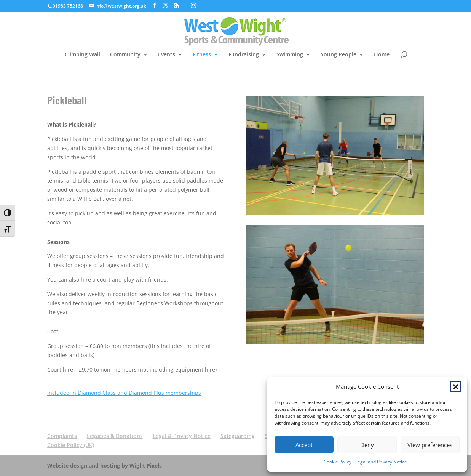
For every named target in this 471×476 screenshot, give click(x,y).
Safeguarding (238, 436)
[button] (456, 387)
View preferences (430, 445)
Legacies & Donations (115, 436)
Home (382, 55)
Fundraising (244, 55)
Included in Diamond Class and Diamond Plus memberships (124, 393)
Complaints (62, 436)
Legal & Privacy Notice (182, 436)
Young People (338, 55)
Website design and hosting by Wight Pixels (105, 466)
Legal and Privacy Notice (381, 462)
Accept (304, 445)
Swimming (290, 55)
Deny (367, 445)
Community (125, 55)
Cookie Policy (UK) (71, 445)
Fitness (202, 55)
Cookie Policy (338, 462)
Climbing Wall (82, 55)
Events (167, 55)
